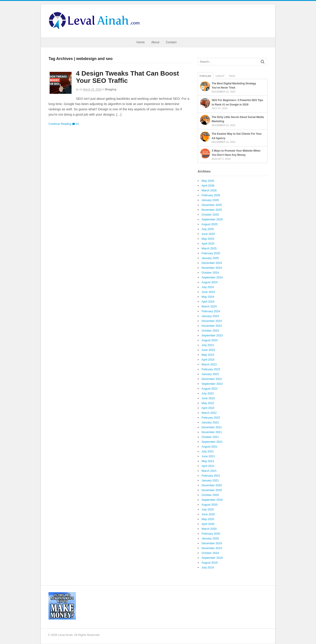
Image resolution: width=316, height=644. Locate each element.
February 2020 (211, 534)
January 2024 (210, 316)
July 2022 (208, 393)
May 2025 (208, 239)
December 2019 (212, 543)
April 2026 (208, 186)
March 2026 (209, 190)
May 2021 (208, 461)
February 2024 (211, 311)
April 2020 (208, 524)
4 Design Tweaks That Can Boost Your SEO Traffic (127, 77)
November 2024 (212, 268)
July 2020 (208, 509)
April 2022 (208, 408)
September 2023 (212, 335)
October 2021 (210, 437)
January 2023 (210, 374)
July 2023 (208, 345)
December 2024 (212, 263)
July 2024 (208, 287)
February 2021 (211, 476)
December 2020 (212, 485)
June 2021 (208, 456)
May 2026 (208, 181)
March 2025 (209, 248)
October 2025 (210, 215)
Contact (171, 42)
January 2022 (210, 422)
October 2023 (210, 331)
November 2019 (212, 548)
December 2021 (212, 427)
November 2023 (212, 326)
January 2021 (210, 480)
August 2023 (210, 340)
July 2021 (208, 451)
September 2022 (212, 384)
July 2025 (208, 229)
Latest (220, 76)
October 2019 (210, 553)
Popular (206, 76)
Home (141, 42)
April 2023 (208, 360)
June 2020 (208, 514)
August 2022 (210, 389)
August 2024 (210, 282)
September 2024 (212, 277)
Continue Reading (60, 124)
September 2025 (212, 219)
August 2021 (210, 447)
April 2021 (208, 466)
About (155, 42)
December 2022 (212, 379)
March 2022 (209, 413)
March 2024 (209, 306)
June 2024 (208, 292)
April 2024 (208, 302)
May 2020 (208, 519)
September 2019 (212, 558)
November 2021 (212, 432)
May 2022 (208, 403)
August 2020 (210, 505)
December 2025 (212, 205)
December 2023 (212, 321)
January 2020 (210, 538)
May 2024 (208, 297)
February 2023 (211, 369)
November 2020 (212, 490)
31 (76, 124)
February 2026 (211, 195)
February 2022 (211, 418)
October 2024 (210, 273)
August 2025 (210, 224)
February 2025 (211, 253)
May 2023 (208, 355)
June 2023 (208, 350)
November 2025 (212, 210)
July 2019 (208, 567)
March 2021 (209, 471)
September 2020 (212, 500)
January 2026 (210, 200)
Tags (232, 76)
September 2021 (212, 442)
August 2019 (210, 563)
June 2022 (208, 398)
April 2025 (208, 244)
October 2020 (210, 495)
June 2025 (208, 234)
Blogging (111, 89)
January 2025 (210, 258)
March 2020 (209, 529)
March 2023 (209, 364)
